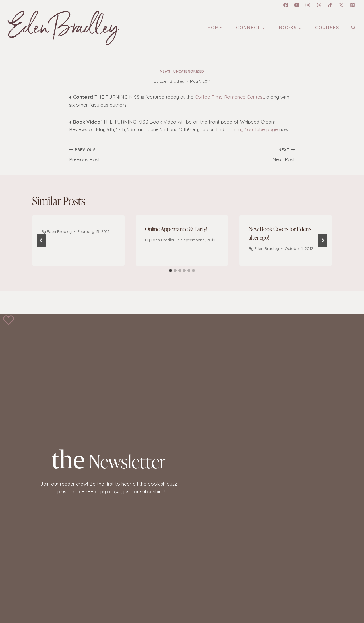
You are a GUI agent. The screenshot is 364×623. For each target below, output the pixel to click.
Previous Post (123, 154)
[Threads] (319, 5)
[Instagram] (308, 5)
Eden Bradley (172, 81)
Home (215, 28)
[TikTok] (330, 5)
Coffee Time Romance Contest (229, 97)
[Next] (323, 240)
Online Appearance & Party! (176, 229)
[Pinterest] (352, 5)
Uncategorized (189, 71)
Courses (327, 28)
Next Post (241, 154)
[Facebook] (286, 5)
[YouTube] (297, 5)
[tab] (171, 270)
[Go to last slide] (41, 240)
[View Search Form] (353, 28)
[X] (341, 5)
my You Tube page (257, 129)
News (165, 71)
